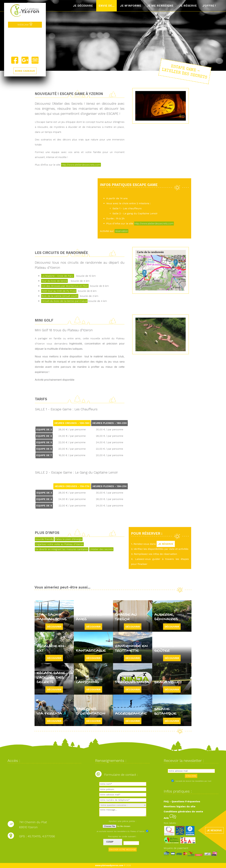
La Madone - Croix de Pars (58, 276)
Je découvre (83, 6)
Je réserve (188, 6)
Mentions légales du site (180, 806)
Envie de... (106, 6)
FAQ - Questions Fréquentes (182, 801)
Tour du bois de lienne (54, 281)
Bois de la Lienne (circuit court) (60, 296)
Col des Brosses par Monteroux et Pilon (65, 286)
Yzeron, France (25, 42)
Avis (170, 818)
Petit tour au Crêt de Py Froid (59, 291)
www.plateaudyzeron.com (109, 865)
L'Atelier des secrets (101, 549)
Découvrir (54, 627)
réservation (121, 231)
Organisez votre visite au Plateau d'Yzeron (59, 544)
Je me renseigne (160, 6)
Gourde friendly (44, 539)
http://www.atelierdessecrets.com (81, 165)
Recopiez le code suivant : (123, 836)
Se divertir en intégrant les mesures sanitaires (62, 549)
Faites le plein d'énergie (69, 539)
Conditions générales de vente (183, 811)
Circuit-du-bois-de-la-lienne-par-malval (64, 301)
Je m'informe (131, 6)
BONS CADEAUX (25, 71)
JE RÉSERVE (166, 544)
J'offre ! (209, 6)
